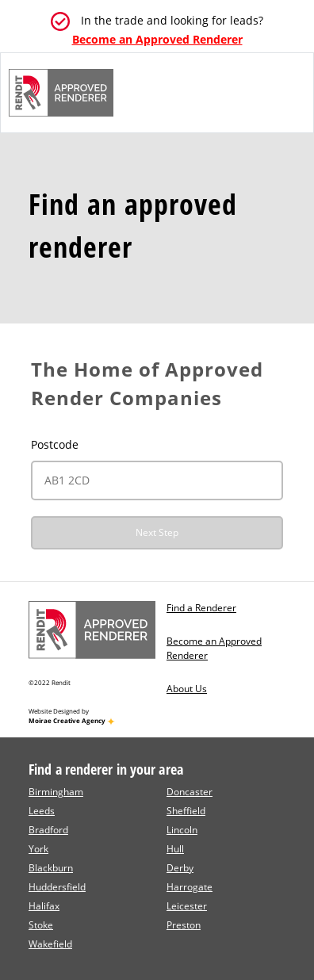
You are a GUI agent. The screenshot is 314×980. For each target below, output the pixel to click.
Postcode (55, 444)
